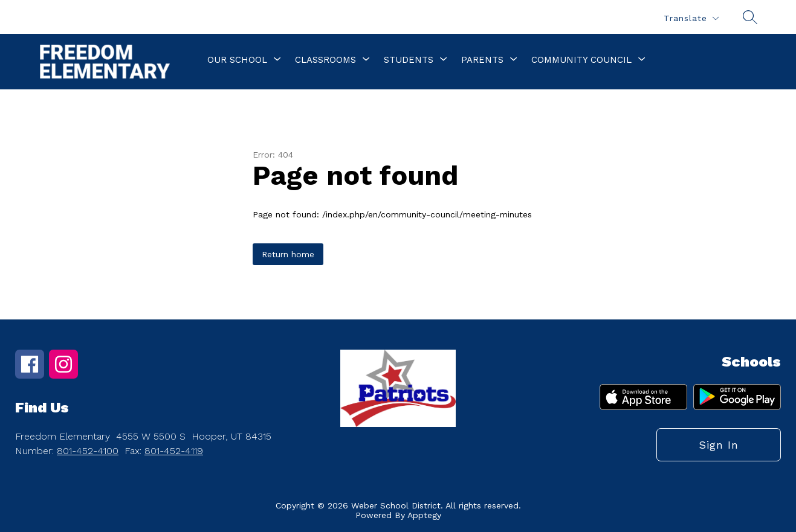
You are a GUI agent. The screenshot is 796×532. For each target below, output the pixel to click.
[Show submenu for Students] (409, 60)
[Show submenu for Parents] (482, 60)
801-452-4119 (174, 451)
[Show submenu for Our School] (237, 60)
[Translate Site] (691, 18)
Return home (288, 254)
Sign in (719, 445)
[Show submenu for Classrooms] (325, 60)
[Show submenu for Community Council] (581, 60)
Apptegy (424, 515)
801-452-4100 (88, 451)
